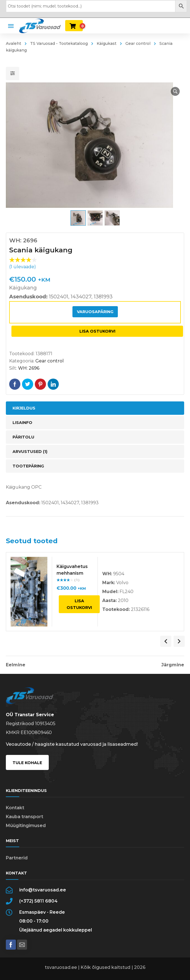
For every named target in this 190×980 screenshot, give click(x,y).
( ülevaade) (23, 267)
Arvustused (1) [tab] (30, 452)
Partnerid (17, 858)
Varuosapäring (95, 312)
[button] (175, 91)
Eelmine (16, 665)
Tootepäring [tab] (28, 466)
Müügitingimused (26, 826)
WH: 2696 (29, 368)
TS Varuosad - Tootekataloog (59, 43)
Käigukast (107, 43)
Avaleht (14, 43)
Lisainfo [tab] (22, 423)
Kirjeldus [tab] (24, 408)
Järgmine (173, 665)
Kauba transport (25, 817)
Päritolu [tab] (23, 437)
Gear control (138, 43)
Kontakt (15, 808)
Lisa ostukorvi (97, 331)
